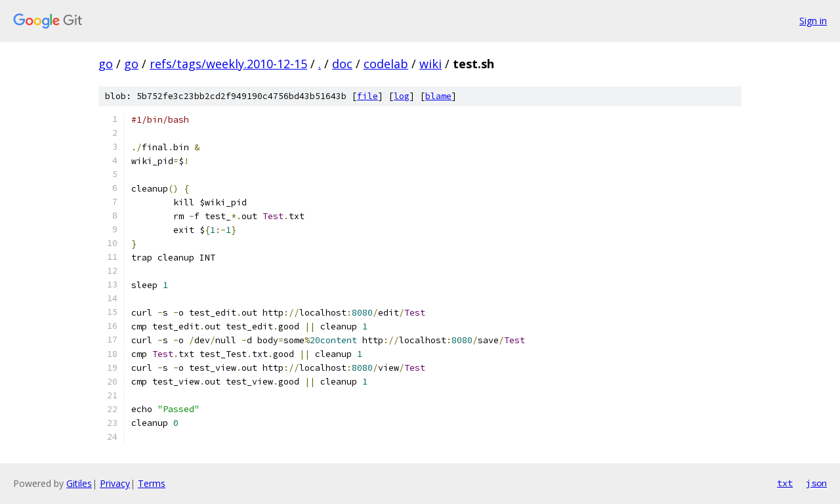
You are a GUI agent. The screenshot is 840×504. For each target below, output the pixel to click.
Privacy (115, 483)
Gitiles (79, 483)
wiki (430, 64)
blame (438, 96)
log (402, 96)
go (106, 64)
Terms (152, 483)
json (816, 483)
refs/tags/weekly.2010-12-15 (228, 64)
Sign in (813, 21)
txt (785, 483)
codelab (386, 64)
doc (342, 64)
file (367, 96)
